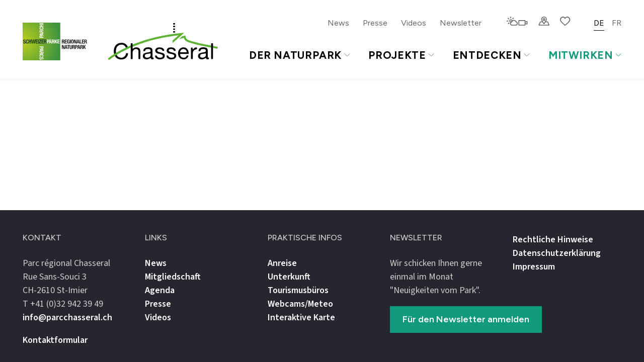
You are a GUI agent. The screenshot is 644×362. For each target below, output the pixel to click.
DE (599, 23)
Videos (414, 23)
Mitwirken (585, 55)
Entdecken (491, 55)
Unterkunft (289, 277)
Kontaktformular (55, 340)
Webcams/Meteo (300, 304)
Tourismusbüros (298, 290)
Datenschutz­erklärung (557, 253)
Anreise (282, 263)
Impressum (534, 267)
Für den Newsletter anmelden (466, 319)
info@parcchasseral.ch (67, 318)
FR (617, 23)
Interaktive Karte (301, 318)
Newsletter (461, 23)
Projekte (401, 55)
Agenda (160, 290)
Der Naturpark (300, 55)
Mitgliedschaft (173, 277)
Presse (375, 23)
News (338, 23)
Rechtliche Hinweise (553, 240)
